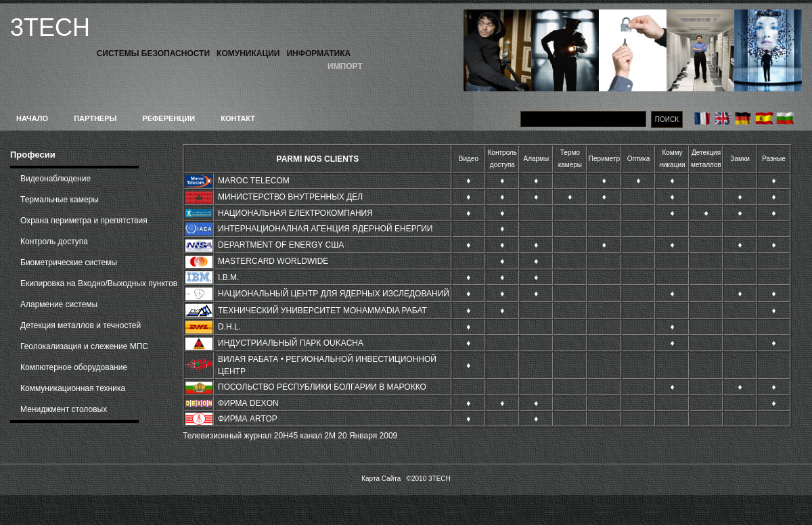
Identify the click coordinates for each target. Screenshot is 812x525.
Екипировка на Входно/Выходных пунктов (99, 283)
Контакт (238, 118)
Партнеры (95, 118)
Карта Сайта (381, 479)
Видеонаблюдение (55, 179)
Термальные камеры (60, 200)
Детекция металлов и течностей (81, 325)
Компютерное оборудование (74, 367)
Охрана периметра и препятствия (84, 221)
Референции (168, 118)
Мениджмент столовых (64, 409)
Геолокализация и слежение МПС (84, 346)
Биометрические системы (69, 262)
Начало (32, 118)
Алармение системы (59, 304)
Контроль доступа (54, 242)
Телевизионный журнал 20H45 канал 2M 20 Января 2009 (290, 436)
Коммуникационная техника (73, 388)
